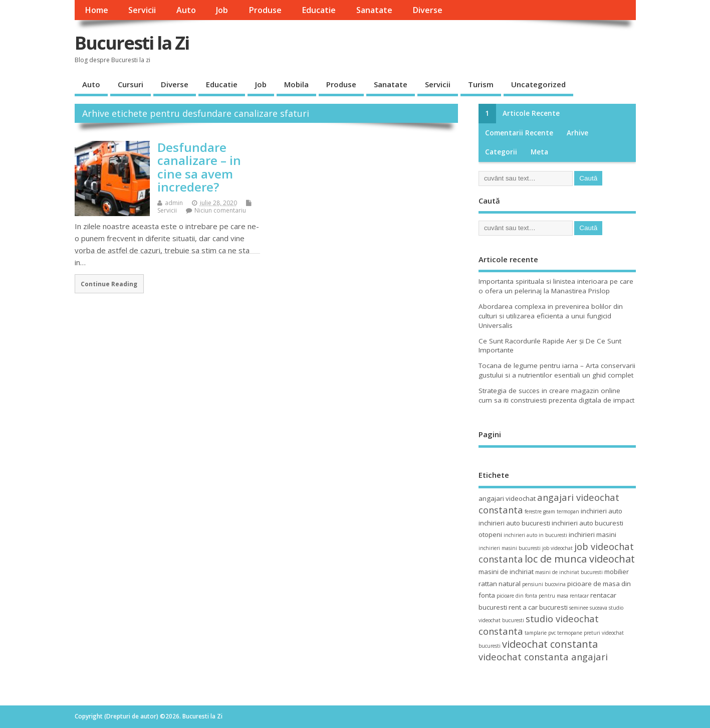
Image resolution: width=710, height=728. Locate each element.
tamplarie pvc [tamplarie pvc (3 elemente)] (540, 633)
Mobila (296, 84)
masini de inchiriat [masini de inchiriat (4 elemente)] (506, 572)
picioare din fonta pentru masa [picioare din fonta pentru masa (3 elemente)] (532, 596)
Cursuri (131, 84)
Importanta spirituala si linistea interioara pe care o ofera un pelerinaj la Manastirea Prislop (556, 286)
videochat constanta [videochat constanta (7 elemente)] (550, 644)
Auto (186, 10)
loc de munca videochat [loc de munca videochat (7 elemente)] (580, 559)
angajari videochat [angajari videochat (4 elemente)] (507, 498)
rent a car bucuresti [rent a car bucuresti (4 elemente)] (538, 607)
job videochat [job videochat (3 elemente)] (557, 548)
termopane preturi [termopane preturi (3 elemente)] (579, 633)
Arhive (577, 133)
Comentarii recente (519, 133)
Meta (539, 152)
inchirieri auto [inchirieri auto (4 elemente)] (602, 511)
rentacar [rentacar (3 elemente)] (579, 596)
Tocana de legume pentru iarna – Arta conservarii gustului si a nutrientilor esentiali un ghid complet (557, 370)
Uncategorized (538, 84)
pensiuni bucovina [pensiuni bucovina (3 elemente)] (544, 584)
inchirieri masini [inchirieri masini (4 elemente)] (593, 534)
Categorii (501, 152)
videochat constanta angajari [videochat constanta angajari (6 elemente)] (543, 657)
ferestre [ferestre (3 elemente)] (533, 511)
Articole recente (531, 113)
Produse (265, 10)
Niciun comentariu (220, 210)
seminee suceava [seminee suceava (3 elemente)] (588, 608)
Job (222, 10)
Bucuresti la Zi (132, 43)
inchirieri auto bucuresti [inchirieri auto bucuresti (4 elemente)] (514, 523)
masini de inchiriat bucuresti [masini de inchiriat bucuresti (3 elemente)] (569, 572)
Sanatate (374, 10)
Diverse (427, 10)
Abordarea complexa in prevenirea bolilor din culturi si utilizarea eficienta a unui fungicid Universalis (551, 316)
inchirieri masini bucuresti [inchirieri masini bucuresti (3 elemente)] (510, 548)
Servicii (142, 10)
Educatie (319, 10)
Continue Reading (109, 284)
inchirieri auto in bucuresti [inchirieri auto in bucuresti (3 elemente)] (535, 535)
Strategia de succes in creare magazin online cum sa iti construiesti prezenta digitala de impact (556, 395)
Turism (481, 84)
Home (96, 10)
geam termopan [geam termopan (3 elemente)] (561, 511)
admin (174, 203)
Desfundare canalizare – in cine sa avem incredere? (199, 167)
